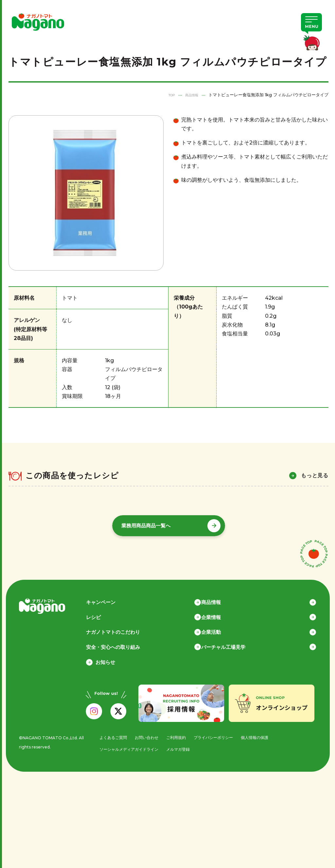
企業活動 (221, 628)
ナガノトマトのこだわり (123, 628)
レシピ (103, 613)
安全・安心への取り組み (123, 643)
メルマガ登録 (180, 747)
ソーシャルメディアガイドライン (128, 747)
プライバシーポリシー (217, 735)
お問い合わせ (146, 735)
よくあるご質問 (111, 735)
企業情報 (221, 613)
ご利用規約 (177, 735)
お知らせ (105, 659)
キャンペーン (110, 597)
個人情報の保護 (261, 735)
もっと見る (315, 475)
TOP (166, 95)
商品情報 (190, 95)
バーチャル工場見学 (233, 643)
